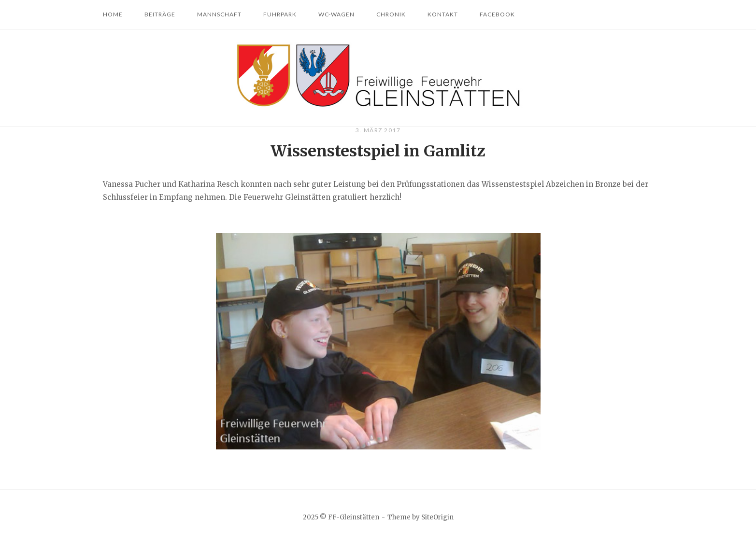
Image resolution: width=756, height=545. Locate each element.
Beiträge (160, 14)
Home (113, 14)
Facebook (497, 14)
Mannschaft (219, 14)
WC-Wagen (336, 14)
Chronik (391, 14)
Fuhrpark (280, 14)
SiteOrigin (437, 517)
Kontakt (443, 14)
